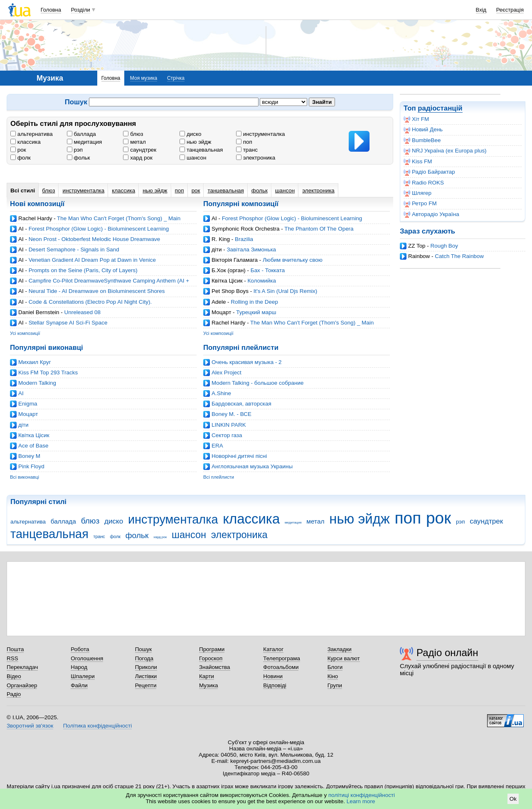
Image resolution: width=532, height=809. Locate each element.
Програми (212, 649)
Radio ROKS (424, 183)
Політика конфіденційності (97, 726)
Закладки (340, 649)
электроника (256, 158)
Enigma (28, 404)
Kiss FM (418, 162)
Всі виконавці (25, 477)
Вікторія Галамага (235, 260)
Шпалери (83, 676)
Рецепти (146, 685)
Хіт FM (416, 119)
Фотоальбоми (281, 667)
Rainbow (419, 256)
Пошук (144, 649)
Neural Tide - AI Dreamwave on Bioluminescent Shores (97, 291)
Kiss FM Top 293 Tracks (48, 373)
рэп (75, 150)
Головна (51, 10)
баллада (81, 134)
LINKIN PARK (229, 425)
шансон (193, 158)
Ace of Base (33, 446)
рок (18, 150)
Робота (80, 649)
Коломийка (261, 281)
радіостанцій (440, 108)
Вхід (481, 10)
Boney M (29, 456)
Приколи (146, 667)
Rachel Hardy (35, 218)
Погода (144, 658)
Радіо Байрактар (429, 172)
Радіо (14, 694)
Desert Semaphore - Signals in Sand (74, 250)
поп (244, 142)
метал (134, 142)
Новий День (423, 130)
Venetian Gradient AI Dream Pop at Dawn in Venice (92, 260)
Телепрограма (282, 658)
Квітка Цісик (227, 281)
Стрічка (176, 78)
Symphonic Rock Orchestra (246, 229)
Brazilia (244, 239)
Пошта (15, 649)
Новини (273, 676)
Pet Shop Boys (230, 291)
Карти (207, 676)
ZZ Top (417, 246)
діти (217, 250)
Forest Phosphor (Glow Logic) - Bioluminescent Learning (99, 229)
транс (247, 150)
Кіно (333, 676)
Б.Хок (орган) (229, 270)
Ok (513, 799)
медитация (84, 142)
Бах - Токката (268, 270)
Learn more (361, 801)
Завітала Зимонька (251, 250)
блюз (133, 134)
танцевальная (201, 150)
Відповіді (275, 685)
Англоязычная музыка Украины (252, 466)
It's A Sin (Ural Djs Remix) (285, 291)
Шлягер (417, 193)
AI (21, 229)
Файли (79, 685)
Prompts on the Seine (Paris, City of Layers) (83, 270)
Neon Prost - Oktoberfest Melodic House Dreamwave (95, 239)
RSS (12, 658)
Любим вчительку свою (293, 260)
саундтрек (140, 150)
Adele (219, 302)
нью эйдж (195, 142)
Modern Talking (37, 383)
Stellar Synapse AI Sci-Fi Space (68, 323)
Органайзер (22, 685)
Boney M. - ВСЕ (232, 414)
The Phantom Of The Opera (319, 229)
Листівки (146, 676)
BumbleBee (422, 140)
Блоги (335, 667)
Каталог (273, 649)
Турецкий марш (256, 312)
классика (26, 142)
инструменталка (261, 134)
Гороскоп (211, 658)
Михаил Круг (35, 362)
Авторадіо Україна (431, 214)
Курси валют (344, 658)
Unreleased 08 (83, 312)
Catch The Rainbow (459, 256)
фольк (79, 158)
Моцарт (221, 312)
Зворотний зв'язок (30, 726)
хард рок (138, 158)
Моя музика (144, 78)
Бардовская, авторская (241, 404)
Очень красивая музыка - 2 (247, 362)
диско (190, 134)
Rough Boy (445, 246)
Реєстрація (510, 10)
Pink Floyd (31, 466)
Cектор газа (227, 435)
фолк (21, 158)
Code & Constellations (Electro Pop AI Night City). (90, 302)
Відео (14, 676)
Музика (208, 685)
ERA (217, 446)
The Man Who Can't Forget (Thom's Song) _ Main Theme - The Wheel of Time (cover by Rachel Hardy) (95, 222)
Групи (335, 685)
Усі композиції (25, 333)
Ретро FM (420, 204)
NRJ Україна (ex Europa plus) (445, 151)
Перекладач (22, 667)
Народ (79, 667)
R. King (221, 239)
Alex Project (227, 373)
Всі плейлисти (219, 477)
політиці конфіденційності (362, 795)
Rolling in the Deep (254, 302)
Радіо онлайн (447, 653)
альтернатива (32, 134)
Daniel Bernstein (39, 312)
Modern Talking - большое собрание (257, 383)
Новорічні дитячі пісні (239, 456)
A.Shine (221, 393)
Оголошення (87, 658)
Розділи (81, 10)
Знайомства (215, 667)
